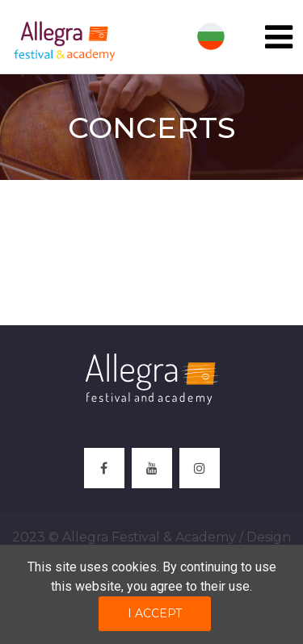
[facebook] (104, 468)
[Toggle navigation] (279, 37)
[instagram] (200, 468)
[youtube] (152, 468)
